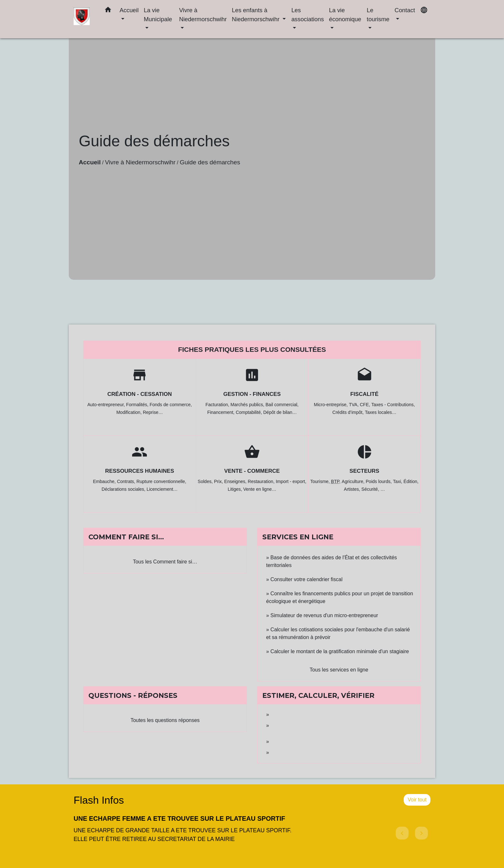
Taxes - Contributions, (393, 405)
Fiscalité (364, 394)
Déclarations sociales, (124, 489)
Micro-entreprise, (332, 405)
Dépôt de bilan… (280, 412)
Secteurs (364, 471)
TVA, (355, 405)
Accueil (90, 162)
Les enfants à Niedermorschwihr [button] (256, 15)
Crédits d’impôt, (349, 412)
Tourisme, (321, 481)
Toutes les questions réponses (165, 720)
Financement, (222, 412)
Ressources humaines (139, 471)
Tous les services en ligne (339, 670)
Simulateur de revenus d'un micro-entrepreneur (324, 615)
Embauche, (105, 481)
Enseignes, (236, 481)
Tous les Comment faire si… (165, 562)
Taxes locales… (381, 412)
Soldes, (206, 481)
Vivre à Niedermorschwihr (140, 162)
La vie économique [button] (345, 15)
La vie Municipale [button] (158, 15)
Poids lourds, (379, 481)
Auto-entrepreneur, (107, 405)
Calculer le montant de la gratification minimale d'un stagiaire (340, 651)
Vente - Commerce (252, 471)
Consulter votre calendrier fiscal (306, 579)
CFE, (365, 405)
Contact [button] (405, 10)
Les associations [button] (307, 15)
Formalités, (138, 405)
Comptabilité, (249, 412)
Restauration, (262, 481)
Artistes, (353, 489)
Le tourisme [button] (378, 15)
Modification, (130, 412)
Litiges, (235, 489)
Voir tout (417, 800)
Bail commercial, (282, 405)
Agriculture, (354, 481)
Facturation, (218, 405)
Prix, (219, 481)
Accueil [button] (129, 10)
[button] (108, 11)
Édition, (411, 481)
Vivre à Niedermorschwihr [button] (203, 15)
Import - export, (291, 481)
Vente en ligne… (260, 489)
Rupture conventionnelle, (162, 481)
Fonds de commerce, (171, 405)
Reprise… (153, 412)
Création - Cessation (140, 394)
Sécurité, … (373, 489)
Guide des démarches (210, 162)
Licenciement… (162, 489)
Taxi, (398, 481)
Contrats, (127, 481)
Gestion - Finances (252, 394)
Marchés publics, (248, 405)
